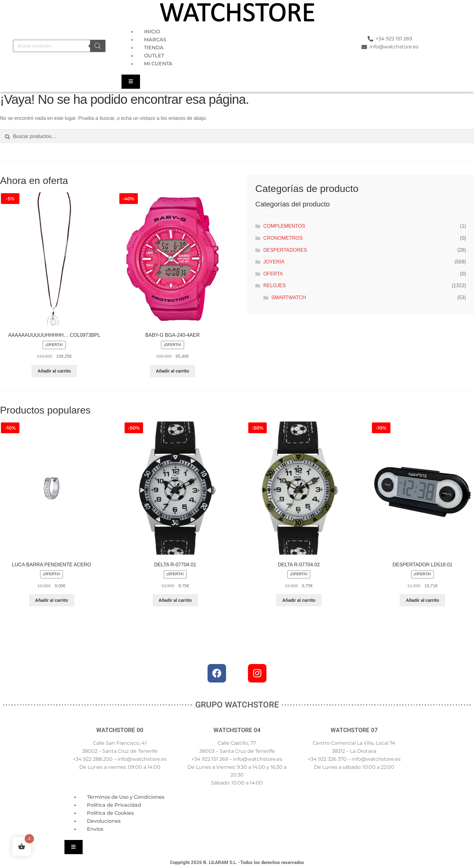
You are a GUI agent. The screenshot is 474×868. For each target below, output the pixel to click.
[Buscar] (98, 46)
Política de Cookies (110, 813)
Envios (95, 829)
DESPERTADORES (285, 250)
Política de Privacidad (114, 805)
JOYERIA (274, 262)
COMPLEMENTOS (284, 226)
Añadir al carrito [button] (54, 371)
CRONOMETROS (283, 238)
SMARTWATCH (289, 297)
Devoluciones (104, 821)
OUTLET (154, 56)
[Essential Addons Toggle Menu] (131, 82)
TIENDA (154, 48)
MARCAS (155, 40)
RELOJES (275, 285)
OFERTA (273, 274)
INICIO (152, 32)
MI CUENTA (158, 64)
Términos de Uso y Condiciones (126, 797)
